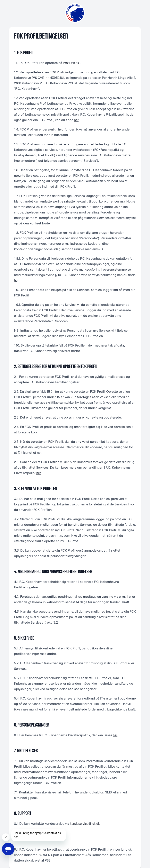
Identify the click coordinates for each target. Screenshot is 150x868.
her (76, 120)
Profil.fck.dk (71, 63)
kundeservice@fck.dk (85, 824)
